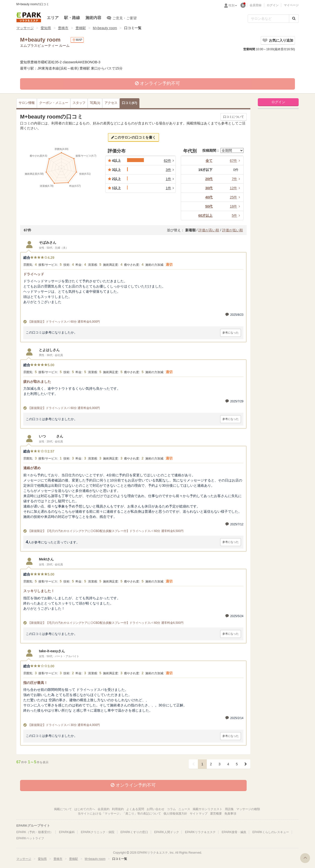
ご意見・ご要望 (122, 18)
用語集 (229, 809)
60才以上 (206, 216)
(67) (129, 103)
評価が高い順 (209, 230)
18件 (236, 206)
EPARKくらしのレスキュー (271, 832)
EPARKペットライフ (30, 838)
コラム (171, 809)
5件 (237, 216)
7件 (237, 179)
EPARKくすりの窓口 (134, 832)
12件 (236, 188)
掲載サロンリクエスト (208, 809)
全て (209, 161)
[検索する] (294, 19)
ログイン (273, 5)
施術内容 (93, 18)
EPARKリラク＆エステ (29, 17)
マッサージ (25, 28)
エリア (53, 18)
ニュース (184, 809)
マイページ (291, 5)
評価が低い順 (233, 230)
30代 (209, 188)
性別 (233, 5)
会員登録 (256, 5)
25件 (236, 197)
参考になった (231, 333)
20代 (209, 179)
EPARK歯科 (67, 832)
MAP (77, 40)
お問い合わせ (156, 809)
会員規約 (104, 809)
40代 (209, 197)
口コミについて (234, 117)
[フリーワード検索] (268, 19)
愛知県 (46, 28)
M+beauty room (105, 28)
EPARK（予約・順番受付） (35, 832)
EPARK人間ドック (167, 832)
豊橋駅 (81, 28)
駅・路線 (72, 18)
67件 (236, 161)
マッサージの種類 (248, 809)
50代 (209, 206)
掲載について (63, 809)
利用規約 (118, 809)
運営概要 (216, 814)
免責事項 (230, 814)
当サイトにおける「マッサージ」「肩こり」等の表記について (119, 814)
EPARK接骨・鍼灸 (234, 832)
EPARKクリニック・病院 (98, 832)
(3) (95, 103)
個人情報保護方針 (175, 814)
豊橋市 (63, 28)
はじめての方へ (85, 809)
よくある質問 (135, 809)
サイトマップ (199, 814)
